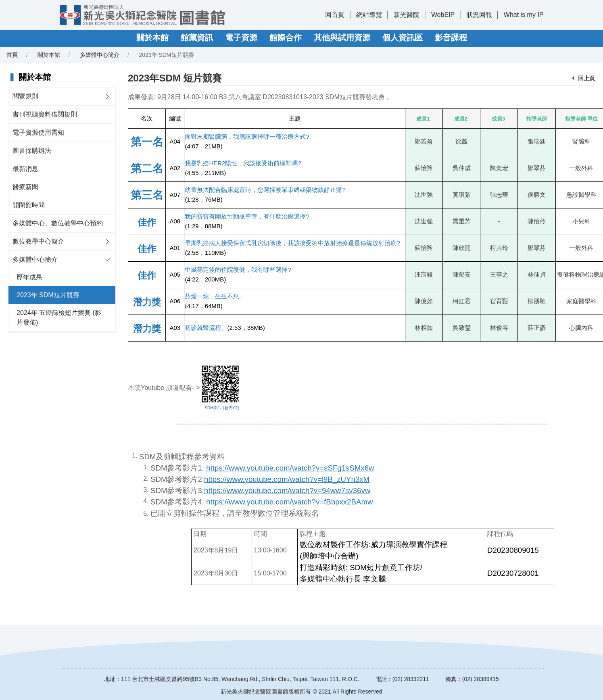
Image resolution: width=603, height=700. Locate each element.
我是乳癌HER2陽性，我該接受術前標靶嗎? (243, 163)
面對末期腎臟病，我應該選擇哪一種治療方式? (247, 136)
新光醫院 (407, 15)
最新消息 (25, 169)
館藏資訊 (197, 37)
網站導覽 (369, 15)
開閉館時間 (29, 205)
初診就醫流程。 (206, 328)
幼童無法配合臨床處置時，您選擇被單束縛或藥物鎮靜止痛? (265, 190)
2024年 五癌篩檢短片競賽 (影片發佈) (59, 318)
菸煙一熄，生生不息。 (215, 296)
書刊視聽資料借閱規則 (45, 114)
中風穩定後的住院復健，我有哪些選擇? (238, 270)
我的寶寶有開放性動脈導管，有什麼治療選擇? (247, 216)
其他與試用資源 (342, 37)
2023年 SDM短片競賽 (48, 295)
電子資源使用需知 (38, 132)
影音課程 (451, 37)
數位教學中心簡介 (38, 241)
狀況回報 (479, 15)
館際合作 (286, 37)
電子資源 (241, 37)
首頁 (12, 55)
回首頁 (335, 15)
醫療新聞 (25, 187)
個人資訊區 (403, 37)
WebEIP (443, 15)
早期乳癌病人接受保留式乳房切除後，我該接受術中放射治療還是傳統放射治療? (292, 243)
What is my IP (524, 15)
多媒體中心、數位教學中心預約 (58, 223)
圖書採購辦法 (32, 151)
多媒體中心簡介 (100, 55)
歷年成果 (29, 277)
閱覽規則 (25, 96)
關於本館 (152, 37)
